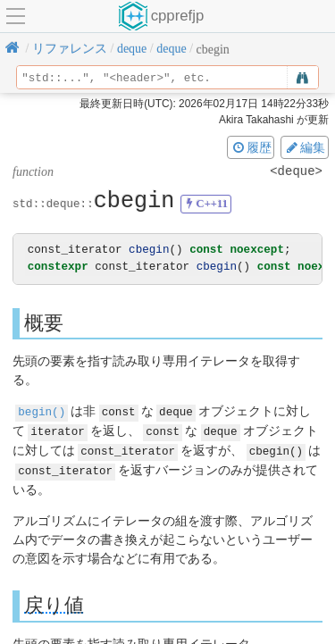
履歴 (251, 147)
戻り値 (54, 602)
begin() (42, 411)
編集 (305, 147)
